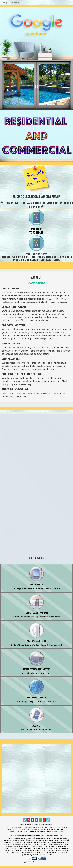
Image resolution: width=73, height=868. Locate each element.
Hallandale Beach (63, 842)
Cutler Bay (45, 840)
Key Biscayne (52, 842)
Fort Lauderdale (28, 842)
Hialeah (7, 844)
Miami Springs (19, 846)
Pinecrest (19, 851)
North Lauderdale (58, 846)
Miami (66, 844)
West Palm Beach (41, 855)
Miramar (27, 846)
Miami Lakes (9, 846)
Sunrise (54, 853)
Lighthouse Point (52, 844)
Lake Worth (29, 844)
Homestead (21, 844)
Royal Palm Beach (58, 851)
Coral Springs (37, 840)
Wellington (31, 855)
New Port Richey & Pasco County (41, 846)
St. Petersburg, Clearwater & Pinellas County (24, 853)
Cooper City (19, 840)
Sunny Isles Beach (45, 853)
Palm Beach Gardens (45, 848)
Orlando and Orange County (28, 848)
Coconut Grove (9, 840)
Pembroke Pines (10, 851)
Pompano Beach (36, 851)
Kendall (44, 842)
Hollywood (13, 844)
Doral (20, 842)
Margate (61, 844)
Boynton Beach (26, 838)
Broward (30, 835)
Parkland (65, 848)
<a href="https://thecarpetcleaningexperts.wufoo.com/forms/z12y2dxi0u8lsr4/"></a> (36, 446)
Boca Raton (16, 838)
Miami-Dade (25, 835)
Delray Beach (13, 842)
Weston (50, 855)
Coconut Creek (62, 838)
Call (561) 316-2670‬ (37, 283)
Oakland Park (14, 848)
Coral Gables (27, 840)
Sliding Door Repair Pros (12, 3)
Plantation (26, 851)
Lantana (36, 844)
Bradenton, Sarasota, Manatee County (44, 838)
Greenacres (37, 842)
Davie (60, 840)
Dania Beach (53, 840)
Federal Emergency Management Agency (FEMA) (47, 831)
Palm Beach (39, 835)
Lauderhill (43, 844)
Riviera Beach (46, 851)
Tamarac (60, 853)
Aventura (9, 838)
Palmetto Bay (57, 848)
